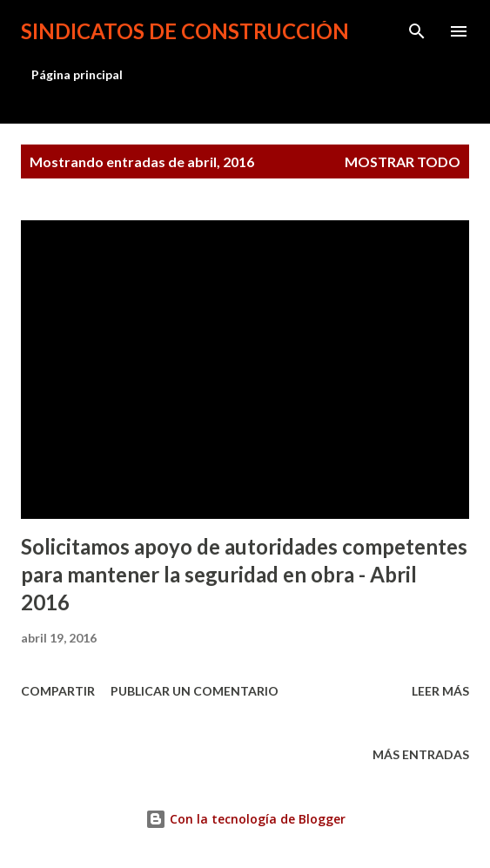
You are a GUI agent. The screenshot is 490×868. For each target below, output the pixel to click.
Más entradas (421, 754)
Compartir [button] (58, 691)
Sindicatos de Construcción (185, 31)
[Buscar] (417, 31)
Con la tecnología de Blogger (245, 819)
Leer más (440, 691)
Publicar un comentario (195, 691)
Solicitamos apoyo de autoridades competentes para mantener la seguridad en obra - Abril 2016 (244, 574)
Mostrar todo (403, 161)
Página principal (77, 74)
